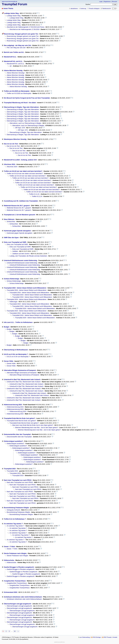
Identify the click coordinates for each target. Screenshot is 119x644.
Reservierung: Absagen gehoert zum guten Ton (21, 34)
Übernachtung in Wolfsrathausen (16, 350)
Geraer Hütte (9, 361)
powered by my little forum (60, 642)
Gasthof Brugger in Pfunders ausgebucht (19, 567)
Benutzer (115, 2)
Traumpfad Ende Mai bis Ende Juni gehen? (19, 418)
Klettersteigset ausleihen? (13, 441)
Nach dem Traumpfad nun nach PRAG (18, 480)
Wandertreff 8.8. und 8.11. (13, 61)
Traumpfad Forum (15, 4)
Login (101, 2)
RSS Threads (108, 637)
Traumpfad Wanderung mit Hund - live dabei (20, 103)
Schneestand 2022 (11, 592)
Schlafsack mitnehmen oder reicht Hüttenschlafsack (23, 597)
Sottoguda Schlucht (13, 510)
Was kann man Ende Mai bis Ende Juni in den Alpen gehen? (33, 425)
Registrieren (107, 2)
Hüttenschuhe (9, 560)
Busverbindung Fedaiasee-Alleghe (16, 508)
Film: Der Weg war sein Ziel (16, 48)
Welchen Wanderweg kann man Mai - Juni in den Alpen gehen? (37, 427)
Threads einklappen (94, 8)
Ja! (11, 66)
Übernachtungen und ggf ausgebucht (17, 604)
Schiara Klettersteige (12, 279)
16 (15, 631)
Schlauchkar (11, 222)
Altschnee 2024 (9, 164)
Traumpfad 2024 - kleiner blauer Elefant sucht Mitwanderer (25, 288)
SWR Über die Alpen (11, 238)
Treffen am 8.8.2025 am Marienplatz (17, 91)
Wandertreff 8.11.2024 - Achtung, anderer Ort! (20, 160)
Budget (7, 327)
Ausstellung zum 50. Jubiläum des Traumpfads (21, 201)
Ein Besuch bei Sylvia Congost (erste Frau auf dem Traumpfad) (27, 98)
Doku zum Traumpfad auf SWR (15, 242)
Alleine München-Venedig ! (16, 73)
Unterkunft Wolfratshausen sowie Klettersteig (20, 260)
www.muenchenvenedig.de (10, 2)
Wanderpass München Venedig (15, 139)
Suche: (88, 4)
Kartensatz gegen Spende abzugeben (17, 231)
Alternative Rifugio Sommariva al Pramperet (20, 370)
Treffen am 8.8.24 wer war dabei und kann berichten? (23, 171)
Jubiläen (15, 251)
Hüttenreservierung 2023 (13, 405)
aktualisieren (74, 8)
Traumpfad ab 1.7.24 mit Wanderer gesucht (19, 215)
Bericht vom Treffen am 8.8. (14, 52)
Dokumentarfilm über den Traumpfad (17, 434)
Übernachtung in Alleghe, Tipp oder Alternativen (21, 107)
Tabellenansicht (106, 8)
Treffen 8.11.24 (34, 194)
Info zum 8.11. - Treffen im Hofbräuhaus (18, 322)
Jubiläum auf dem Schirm (21, 254)
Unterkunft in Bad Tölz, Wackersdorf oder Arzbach (22, 379)
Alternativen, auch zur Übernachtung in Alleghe (25, 123)
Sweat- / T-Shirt (9, 547)
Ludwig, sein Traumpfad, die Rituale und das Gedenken (28, 256)
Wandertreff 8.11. (10, 57)
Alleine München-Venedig (13, 71)
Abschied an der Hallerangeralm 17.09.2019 (24, 29)
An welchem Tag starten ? (13, 524)
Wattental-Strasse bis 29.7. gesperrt (17, 206)
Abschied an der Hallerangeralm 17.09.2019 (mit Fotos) (26, 27)
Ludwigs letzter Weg (11, 13)
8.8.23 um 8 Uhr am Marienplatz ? (16, 354)
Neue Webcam (9, 219)
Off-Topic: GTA (20, 128)
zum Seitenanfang (85, 637)
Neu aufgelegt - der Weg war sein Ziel (17, 45)
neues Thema (8, 8)
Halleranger (13, 302)
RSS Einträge (97, 637)
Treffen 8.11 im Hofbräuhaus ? (15, 519)
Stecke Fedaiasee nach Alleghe (15, 553)
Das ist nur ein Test (11, 144)
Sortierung (83, 8)
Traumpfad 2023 (10, 469)
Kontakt (115, 637)
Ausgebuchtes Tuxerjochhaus (15, 581)
